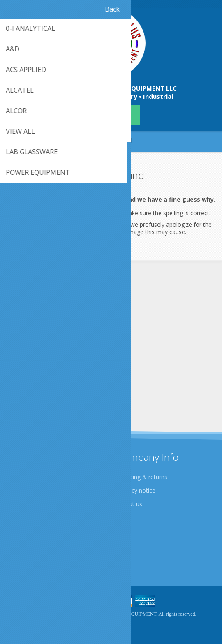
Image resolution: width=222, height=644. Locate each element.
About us (130, 504)
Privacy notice (137, 490)
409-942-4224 (111, 115)
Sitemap (22, 557)
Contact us (26, 543)
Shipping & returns (143, 477)
